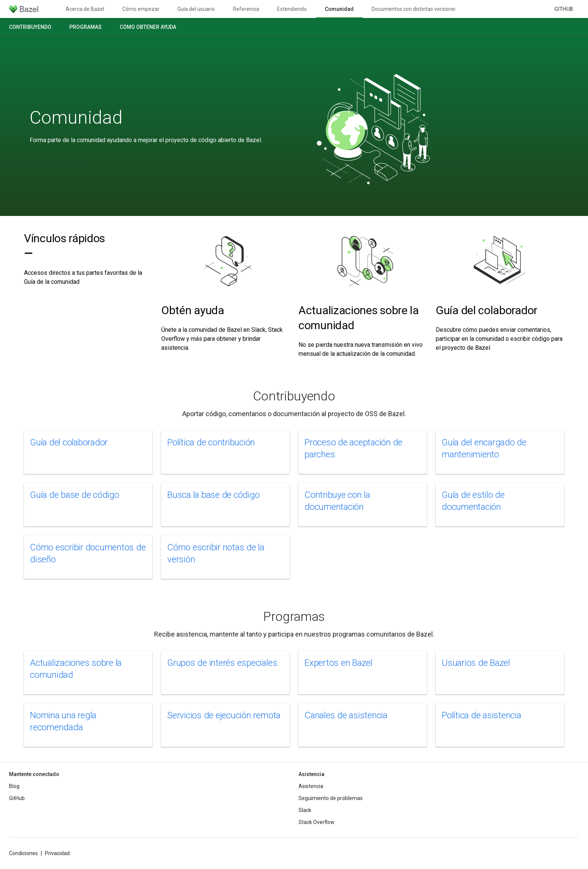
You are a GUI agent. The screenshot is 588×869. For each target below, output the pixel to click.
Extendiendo (292, 9)
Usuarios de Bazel (476, 663)
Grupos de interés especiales (222, 663)
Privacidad (57, 853)
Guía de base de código (75, 495)
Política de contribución (211, 442)
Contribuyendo (30, 27)
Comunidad (76, 118)
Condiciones (23, 853)
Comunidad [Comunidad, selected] (339, 9)
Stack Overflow (316, 822)
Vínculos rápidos (64, 246)
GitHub (564, 9)
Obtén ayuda (193, 310)
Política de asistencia (481, 715)
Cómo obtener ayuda (148, 27)
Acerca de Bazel (85, 9)
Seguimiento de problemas (331, 798)
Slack (305, 810)
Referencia (246, 9)
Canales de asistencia (346, 715)
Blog (14, 786)
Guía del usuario (196, 9)
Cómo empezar (141, 9)
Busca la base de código (213, 495)
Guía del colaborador (487, 310)
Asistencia (311, 786)
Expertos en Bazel (338, 663)
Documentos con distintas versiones (414, 9)
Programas (85, 27)
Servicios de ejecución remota (224, 715)
